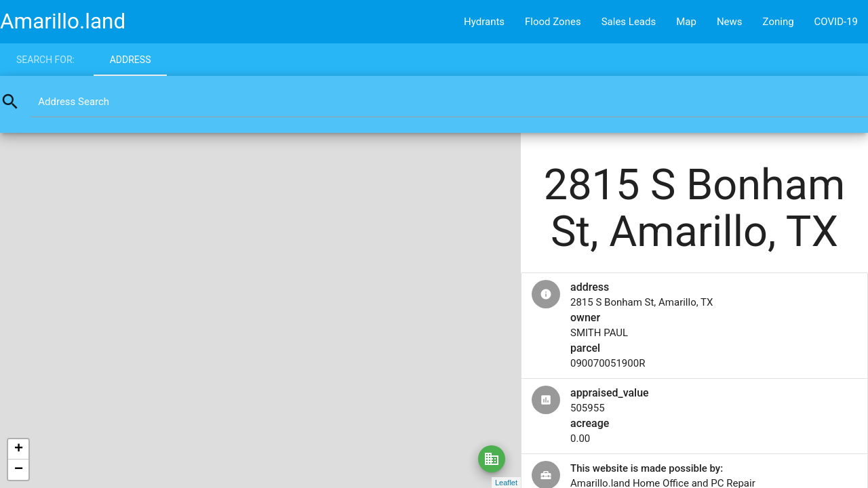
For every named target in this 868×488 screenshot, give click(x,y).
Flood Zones (553, 22)
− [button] (19, 470)
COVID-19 (836, 22)
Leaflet (506, 483)
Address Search (74, 102)
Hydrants (484, 22)
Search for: (45, 60)
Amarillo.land (63, 21)
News (730, 22)
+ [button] (19, 449)
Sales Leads (629, 22)
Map (686, 22)
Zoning (778, 22)
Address (131, 60)
